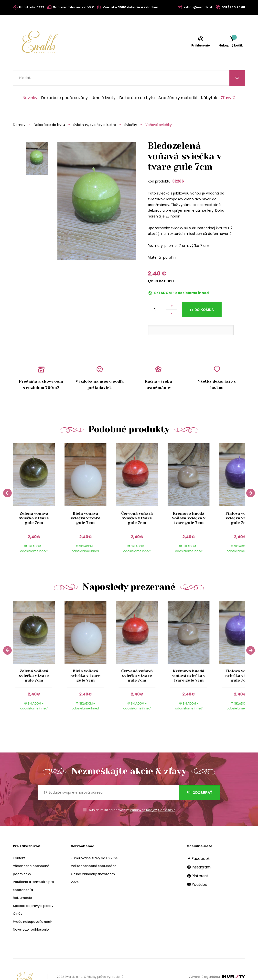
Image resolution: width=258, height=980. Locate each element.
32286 (178, 166)
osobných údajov (144, 794)
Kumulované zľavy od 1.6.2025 (95, 843)
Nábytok (209, 82)
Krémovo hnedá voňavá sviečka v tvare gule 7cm (189, 503)
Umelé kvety (103, 82)
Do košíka (204, 294)
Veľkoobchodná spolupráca (94, 850)
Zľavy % (228, 82)
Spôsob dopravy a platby (33, 890)
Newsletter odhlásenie (31, 914)
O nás (18, 898)
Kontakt (19, 843)
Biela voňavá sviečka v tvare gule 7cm (86, 503)
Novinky (30, 82)
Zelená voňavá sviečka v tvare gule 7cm (34, 503)
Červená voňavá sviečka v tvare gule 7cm (137, 503)
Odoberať (199, 777)
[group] (39, 486)
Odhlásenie (167, 794)
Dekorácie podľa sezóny (64, 82)
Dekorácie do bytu (137, 82)
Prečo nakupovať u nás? (32, 906)
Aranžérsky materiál (178, 82)
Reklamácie (22, 882)
